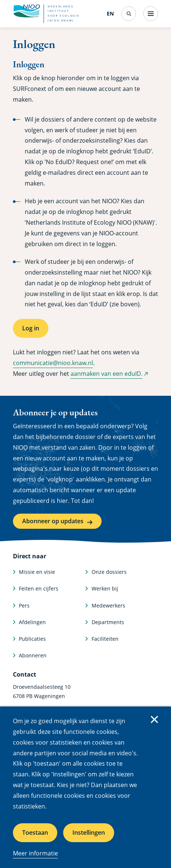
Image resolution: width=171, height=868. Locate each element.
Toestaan (35, 833)
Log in (31, 328)
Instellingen (89, 833)
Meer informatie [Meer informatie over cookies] (35, 853)
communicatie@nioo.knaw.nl (53, 363)
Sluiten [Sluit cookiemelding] (154, 719)
